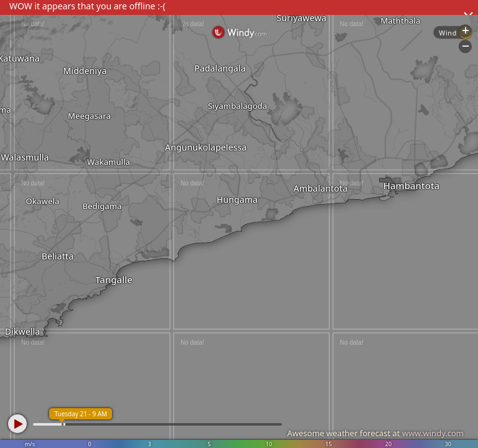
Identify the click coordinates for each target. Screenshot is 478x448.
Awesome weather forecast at (375, 433)
